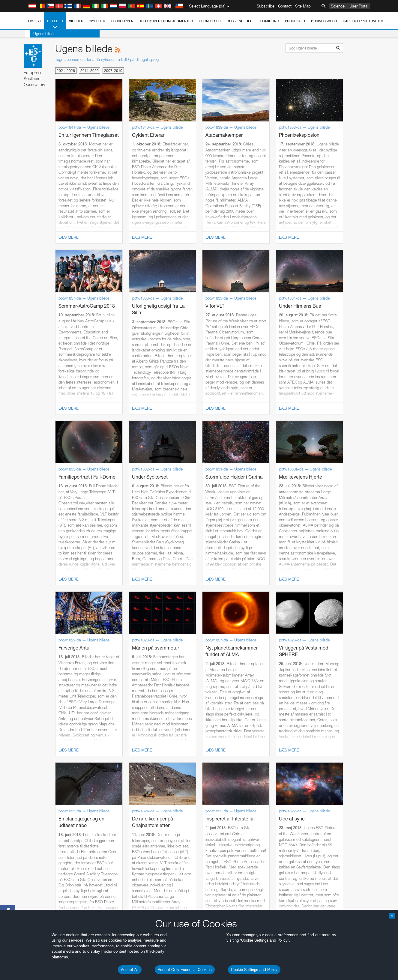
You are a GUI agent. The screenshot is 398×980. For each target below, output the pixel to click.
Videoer (76, 21)
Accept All (130, 970)
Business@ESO (324, 21)
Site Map (303, 6)
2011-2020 (90, 71)
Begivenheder (240, 21)
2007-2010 (113, 71)
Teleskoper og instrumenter (166, 21)
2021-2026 (66, 71)
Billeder (55, 24)
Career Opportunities (363, 21)
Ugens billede (40, 34)
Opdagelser (210, 21)
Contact (285, 6)
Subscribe (266, 6)
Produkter (295, 21)
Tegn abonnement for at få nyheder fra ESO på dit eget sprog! (107, 59)
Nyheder (97, 21)
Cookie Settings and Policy (254, 970)
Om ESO (35, 21)
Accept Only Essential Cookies (185, 970)
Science (338, 6)
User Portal (359, 6)
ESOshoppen (122, 21)
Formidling (269, 21)
